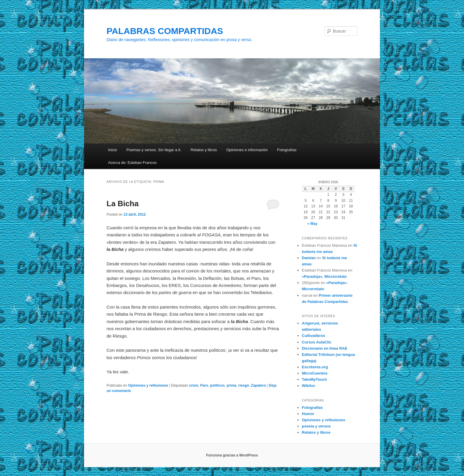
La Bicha (123, 204)
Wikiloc (308, 386)
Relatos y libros (204, 150)
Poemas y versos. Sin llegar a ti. (154, 150)
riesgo (244, 385)
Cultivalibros (314, 336)
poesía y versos (316, 426)
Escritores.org (315, 367)
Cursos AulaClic (317, 342)
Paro (204, 385)
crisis (194, 385)
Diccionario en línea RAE (325, 348)
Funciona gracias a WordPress (232, 455)
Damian (309, 258)
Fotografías (287, 150)
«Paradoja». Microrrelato (324, 276)
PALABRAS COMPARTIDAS (165, 31)
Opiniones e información (247, 150)
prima (232, 385)
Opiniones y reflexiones (148, 385)
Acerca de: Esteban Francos (132, 163)
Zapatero (258, 385)
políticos (217, 385)
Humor (308, 414)
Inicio (112, 150)
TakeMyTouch (314, 379)
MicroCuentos (315, 373)
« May (312, 224)
